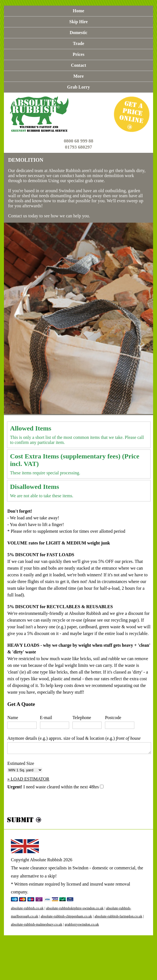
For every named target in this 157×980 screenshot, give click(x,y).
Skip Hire (79, 22)
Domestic (78, 33)
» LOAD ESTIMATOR (28, 779)
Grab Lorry (78, 87)
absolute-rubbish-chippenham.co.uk (66, 916)
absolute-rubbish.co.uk (27, 908)
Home (78, 11)
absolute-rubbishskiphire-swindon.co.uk (75, 908)
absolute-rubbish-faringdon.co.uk (119, 916)
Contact (78, 65)
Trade (78, 43)
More (78, 76)
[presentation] (50, 805)
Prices (79, 54)
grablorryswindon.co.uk (82, 924)
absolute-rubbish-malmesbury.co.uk (37, 924)
